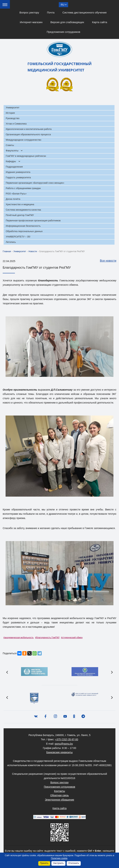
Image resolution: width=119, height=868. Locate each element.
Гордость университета (18, 177)
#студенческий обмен (72, 638)
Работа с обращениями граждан (23, 188)
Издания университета (18, 172)
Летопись (11, 242)
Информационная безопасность (23, 226)
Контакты (59, 791)
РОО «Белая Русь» (16, 194)
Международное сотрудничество (23, 140)
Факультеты (12, 151)
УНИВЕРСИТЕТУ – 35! (18, 237)
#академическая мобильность (19, 638)
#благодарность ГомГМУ (47, 638)
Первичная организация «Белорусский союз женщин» (35, 183)
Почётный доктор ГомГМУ (20, 215)
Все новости (106, 261)
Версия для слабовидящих (67, 22)
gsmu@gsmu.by (64, 744)
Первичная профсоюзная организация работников (33, 220)
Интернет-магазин (31, 22)
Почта (51, 12)
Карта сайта (100, 22)
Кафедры (11, 161)
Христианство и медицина (20, 204)
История (10, 113)
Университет (13, 108)
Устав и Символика (16, 124)
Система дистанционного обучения (84, 12)
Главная (7, 251)
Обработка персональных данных (24, 231)
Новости (33, 251)
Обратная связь (59, 795)
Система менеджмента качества (23, 210)
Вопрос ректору (29, 12)
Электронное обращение (60, 800)
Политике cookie (59, 858)
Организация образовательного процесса (28, 134)
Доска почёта (13, 199)
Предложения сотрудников (64, 32)
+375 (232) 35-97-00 (67, 739)
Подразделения (14, 167)
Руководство (13, 118)
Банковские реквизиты (59, 752)
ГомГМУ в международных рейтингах (26, 156)
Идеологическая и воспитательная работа (29, 129)
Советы (10, 145)
